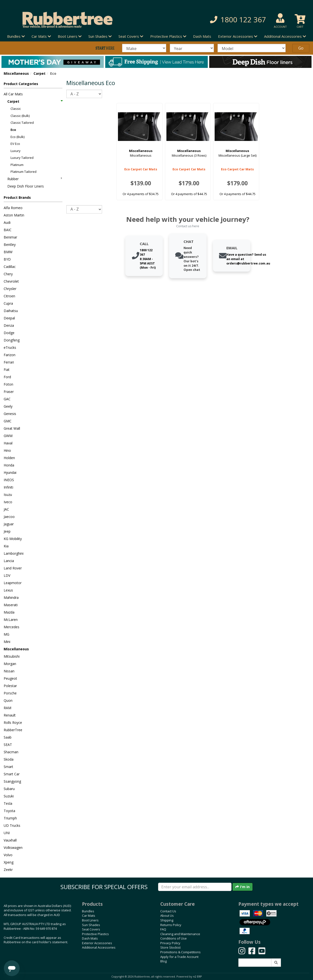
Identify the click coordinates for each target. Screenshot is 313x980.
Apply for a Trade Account (179, 957)
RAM (7, 708)
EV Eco (15, 144)
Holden (9, 458)
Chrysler (10, 289)
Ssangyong (12, 781)
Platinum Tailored (23, 172)
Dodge (9, 333)
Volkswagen (13, 848)
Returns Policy (171, 925)
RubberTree (13, 730)
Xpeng (9, 862)
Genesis (10, 414)
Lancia (9, 561)
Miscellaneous (16, 73)
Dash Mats (202, 36)
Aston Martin (14, 215)
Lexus (8, 590)
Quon (8, 700)
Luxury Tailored (22, 158)
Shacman (11, 752)
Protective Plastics (95, 934)
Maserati (11, 605)
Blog (163, 961)
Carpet (40, 73)
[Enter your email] (195, 887)
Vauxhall (10, 840)
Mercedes (12, 627)
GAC (7, 399)
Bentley (10, 245)
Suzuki (9, 796)
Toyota (9, 811)
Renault (10, 715)
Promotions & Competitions (180, 952)
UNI (7, 833)
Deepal (9, 318)
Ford (7, 377)
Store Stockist (170, 947)
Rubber (35, 179)
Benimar (10, 237)
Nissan (9, 671)
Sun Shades (91, 925)
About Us (167, 916)
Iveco (8, 502)
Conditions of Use (174, 938)
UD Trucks (12, 825)
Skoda (9, 759)
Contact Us (168, 911)
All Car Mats (13, 94)
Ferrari (9, 362)
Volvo (8, 855)
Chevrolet (11, 281)
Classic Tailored (22, 123)
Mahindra (11, 597)
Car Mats (89, 916)
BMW (8, 252)
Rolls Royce (13, 722)
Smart (8, 767)
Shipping (167, 920)
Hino (7, 450)
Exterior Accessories (97, 943)
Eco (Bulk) (17, 137)
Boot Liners (90, 920)
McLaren (11, 620)
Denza (9, 325)
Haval (8, 443)
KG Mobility (13, 539)
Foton (8, 384)
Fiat (7, 370)
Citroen (9, 296)
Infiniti (8, 487)
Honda (9, 465)
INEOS (9, 480)
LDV (7, 575)
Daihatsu (11, 311)
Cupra (8, 303)
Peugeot (10, 678)
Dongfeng (12, 340)
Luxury (16, 151)
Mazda (9, 612)
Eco (13, 130)
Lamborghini (14, 553)
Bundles (88, 911)
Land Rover (13, 568)
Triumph (10, 818)
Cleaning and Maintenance (180, 934)
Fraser (9, 392)
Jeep (7, 531)
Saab (8, 737)
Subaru (9, 789)
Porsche (10, 693)
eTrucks (10, 347)
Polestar (10, 686)
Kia (6, 546)
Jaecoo (9, 517)
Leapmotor (13, 583)
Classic (16, 109)
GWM (8, 436)
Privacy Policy (170, 943)
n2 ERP (197, 977)
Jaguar (9, 524)
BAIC (8, 230)
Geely (8, 406)
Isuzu (8, 495)
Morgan (10, 664)
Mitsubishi (12, 656)
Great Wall (12, 428)
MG (6, 634)
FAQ (163, 929)
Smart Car (12, 774)
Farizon (10, 355)
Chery (8, 274)
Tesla (8, 803)
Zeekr (8, 870)
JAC (6, 509)
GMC (8, 421)
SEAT (8, 745)
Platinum (17, 165)
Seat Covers (91, 929)
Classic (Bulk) (20, 116)
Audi (7, 222)
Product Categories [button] (21, 84)
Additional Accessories (99, 947)
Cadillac (10, 267)
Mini (7, 642)
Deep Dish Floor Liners (26, 186)
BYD (7, 259)
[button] (222, 20)
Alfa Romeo (13, 208)
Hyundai (10, 472)
